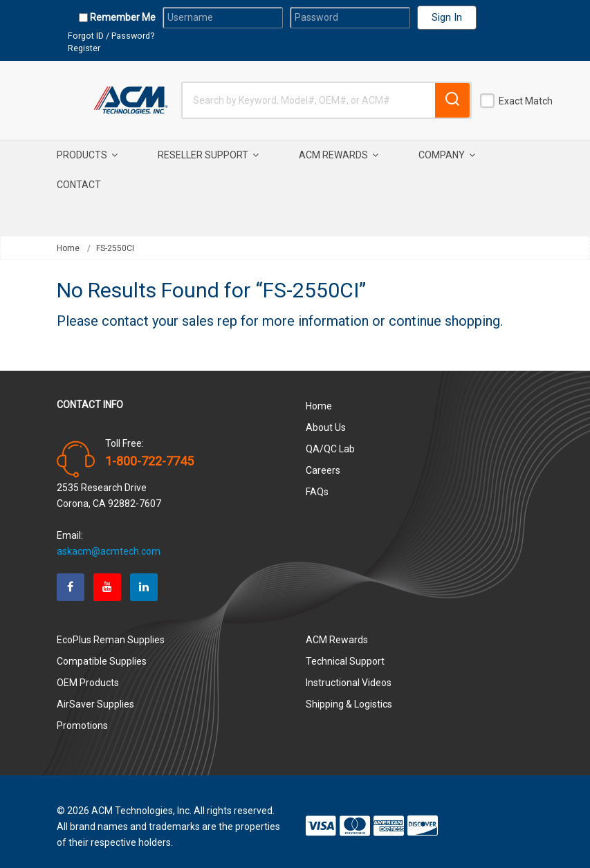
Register (84, 48)
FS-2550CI (115, 248)
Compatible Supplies (102, 651)
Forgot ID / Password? (111, 36)
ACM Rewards (339, 155)
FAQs (317, 481)
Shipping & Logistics (349, 694)
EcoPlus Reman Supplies (111, 629)
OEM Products (88, 672)
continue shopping (444, 311)
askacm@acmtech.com (109, 541)
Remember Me (122, 17)
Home (68, 248)
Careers (323, 460)
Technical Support (345, 651)
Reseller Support (208, 155)
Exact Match (526, 101)
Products (87, 155)
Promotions (82, 715)
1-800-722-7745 (149, 451)
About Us (326, 417)
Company (447, 155)
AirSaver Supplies (95, 694)
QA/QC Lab (330, 438)
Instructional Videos (349, 672)
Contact (79, 185)
